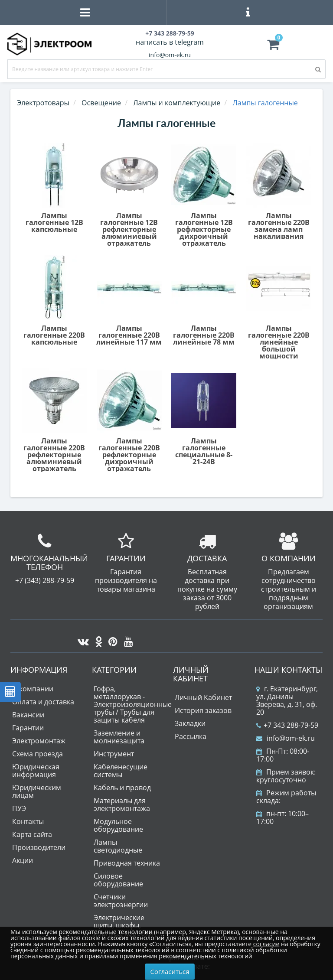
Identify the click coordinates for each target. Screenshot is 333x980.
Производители (39, 847)
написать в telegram (170, 42)
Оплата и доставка (43, 702)
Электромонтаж (39, 741)
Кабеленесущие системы (121, 771)
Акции (23, 860)
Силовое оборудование (118, 880)
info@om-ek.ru (170, 55)
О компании (33, 689)
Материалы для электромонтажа (122, 804)
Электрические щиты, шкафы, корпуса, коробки (123, 925)
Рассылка (191, 736)
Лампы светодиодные (118, 846)
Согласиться (170, 971)
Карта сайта (32, 834)
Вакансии (28, 715)
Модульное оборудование (118, 825)
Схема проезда (38, 754)
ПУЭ (19, 808)
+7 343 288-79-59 (287, 725)
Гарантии (28, 728)
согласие (266, 944)
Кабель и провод (122, 788)
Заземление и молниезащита (119, 737)
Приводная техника (127, 863)
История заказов (203, 710)
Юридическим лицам (37, 791)
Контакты (28, 821)
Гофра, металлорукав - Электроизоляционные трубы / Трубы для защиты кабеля (133, 704)
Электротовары (43, 103)
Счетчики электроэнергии (121, 901)
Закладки (190, 723)
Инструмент (114, 754)
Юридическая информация (36, 771)
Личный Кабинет (203, 697)
